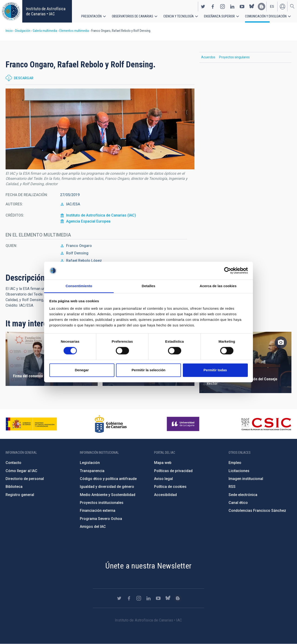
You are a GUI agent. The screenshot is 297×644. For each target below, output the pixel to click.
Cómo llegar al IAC (21, 471)
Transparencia (92, 471)
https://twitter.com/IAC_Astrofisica (203, 7)
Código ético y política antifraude (108, 479)
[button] (100, 129)
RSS (232, 487)
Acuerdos (208, 57)
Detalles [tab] (148, 286)
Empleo (235, 463)
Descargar (24, 78)
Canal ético (238, 503)
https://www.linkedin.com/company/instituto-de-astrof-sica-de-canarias (232, 7)
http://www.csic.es (266, 424)
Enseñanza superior (219, 16)
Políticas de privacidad (173, 471)
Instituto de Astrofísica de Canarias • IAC (46, 11)
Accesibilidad (165, 495)
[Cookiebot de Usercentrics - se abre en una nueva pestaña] (228, 271)
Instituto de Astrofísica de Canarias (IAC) (101, 215)
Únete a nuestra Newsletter (148, 566)
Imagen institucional (246, 479)
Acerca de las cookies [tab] (218, 286)
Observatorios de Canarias (132, 16)
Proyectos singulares (234, 57)
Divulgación (23, 31)
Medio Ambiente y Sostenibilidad (108, 495)
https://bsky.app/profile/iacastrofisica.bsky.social (252, 7)
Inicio (9, 31)
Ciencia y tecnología (179, 16)
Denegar (82, 370)
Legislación (90, 463)
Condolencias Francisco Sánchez (257, 511)
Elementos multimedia (74, 31)
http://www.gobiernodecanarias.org (111, 424)
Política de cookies (170, 487)
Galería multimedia (45, 31)
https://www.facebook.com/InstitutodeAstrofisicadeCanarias (213, 7)
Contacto (13, 463)
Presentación (91, 16)
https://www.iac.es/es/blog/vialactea (261, 7)
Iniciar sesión (282, 7)
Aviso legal (163, 479)
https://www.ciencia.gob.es (31, 424)
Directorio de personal (25, 479)
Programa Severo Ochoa (101, 519)
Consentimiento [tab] (79, 286)
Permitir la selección (148, 370)
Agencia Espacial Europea (88, 221)
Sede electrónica (243, 495)
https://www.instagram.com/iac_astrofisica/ (223, 7)
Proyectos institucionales (102, 503)
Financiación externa (98, 511)
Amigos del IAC (93, 527)
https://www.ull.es (184, 424)
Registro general (20, 495)
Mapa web (163, 463)
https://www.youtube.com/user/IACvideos (242, 7)
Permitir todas (215, 370)
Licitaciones (239, 471)
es (272, 7)
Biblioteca (14, 487)
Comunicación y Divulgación (266, 16)
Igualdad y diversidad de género (107, 487)
